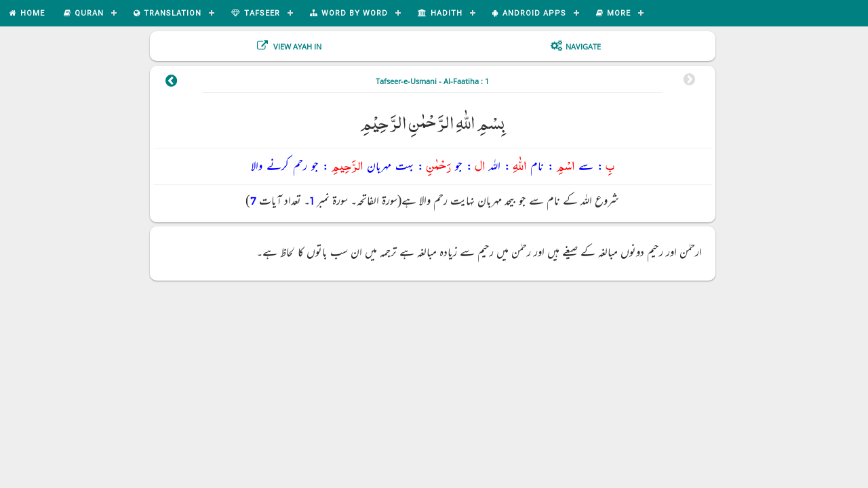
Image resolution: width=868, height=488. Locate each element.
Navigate (583, 46)
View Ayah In (296, 46)
